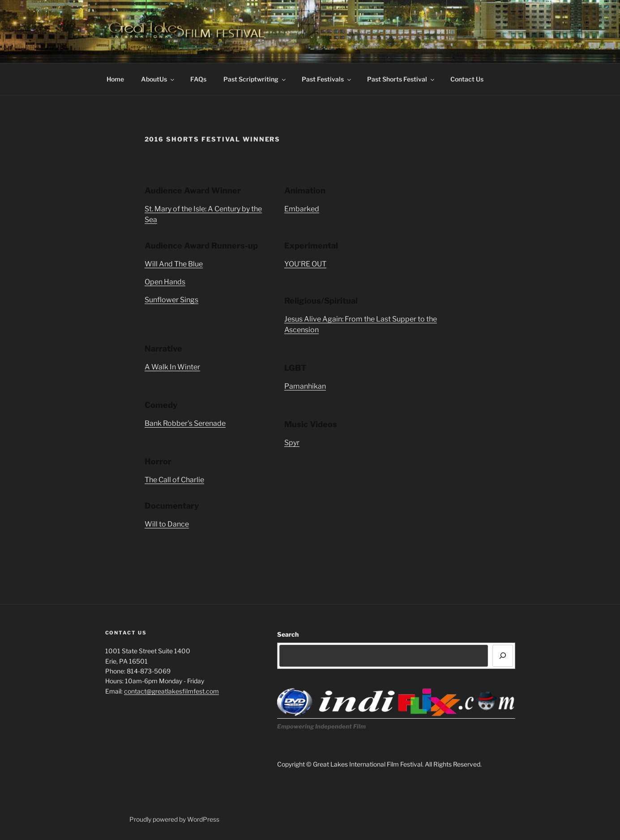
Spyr (292, 443)
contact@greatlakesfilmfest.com (171, 691)
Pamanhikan (305, 386)
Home (115, 79)
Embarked (302, 209)
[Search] (503, 656)
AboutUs (158, 79)
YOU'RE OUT (305, 264)
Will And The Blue (174, 264)
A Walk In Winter (172, 367)
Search (288, 634)
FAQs (198, 79)
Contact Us (467, 79)
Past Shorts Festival (401, 79)
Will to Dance (167, 524)
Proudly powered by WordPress (174, 819)
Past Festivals (327, 79)
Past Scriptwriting (255, 79)
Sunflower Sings (171, 300)
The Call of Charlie (174, 480)
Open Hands (165, 282)
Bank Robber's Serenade (185, 423)
